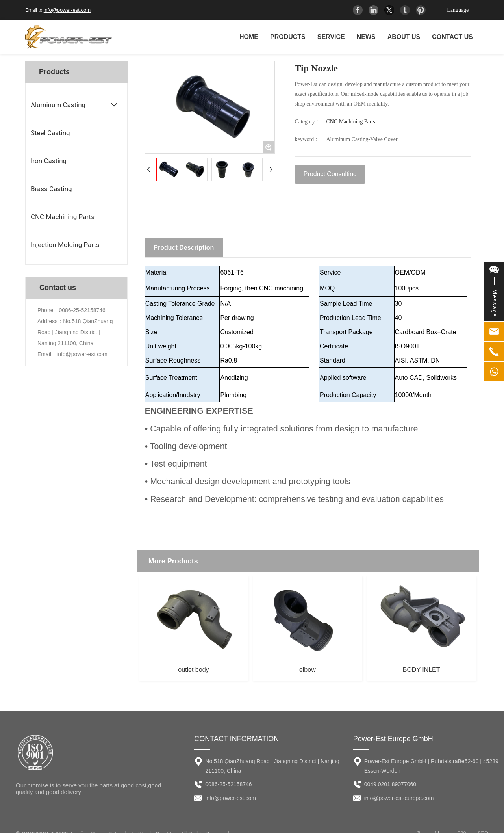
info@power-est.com (67, 10)
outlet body (193, 670)
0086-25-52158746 (82, 310)
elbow (308, 670)
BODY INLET (422, 670)
